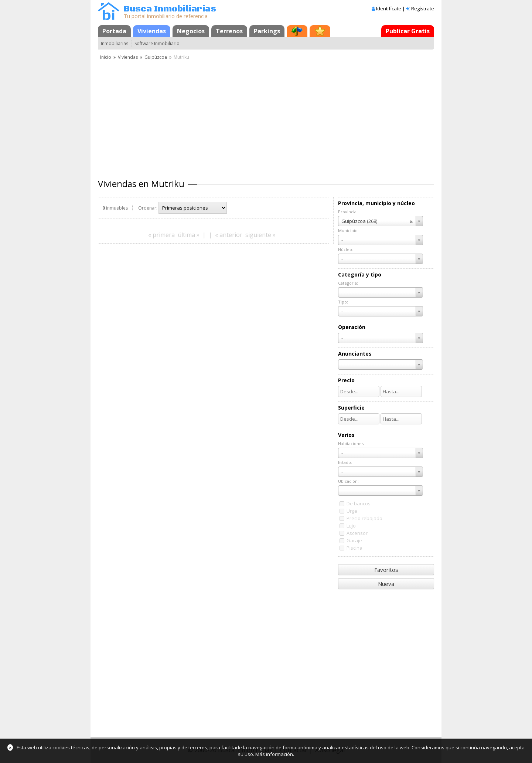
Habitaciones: (351, 443)
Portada (114, 31)
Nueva (386, 584)
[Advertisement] (266, 116)
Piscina (354, 548)
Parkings (267, 31)
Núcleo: (346, 249)
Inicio (106, 57)
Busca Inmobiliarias (170, 9)
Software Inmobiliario (157, 43)
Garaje (354, 540)
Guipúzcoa (156, 57)
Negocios (191, 31)
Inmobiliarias (115, 43)
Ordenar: (148, 208)
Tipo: (343, 302)
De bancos (359, 503)
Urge (352, 511)
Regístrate (423, 9)
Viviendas (152, 31)
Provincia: (348, 212)
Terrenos (229, 31)
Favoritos (386, 570)
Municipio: (348, 230)
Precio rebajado (364, 518)
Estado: (345, 462)
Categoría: (348, 283)
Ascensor (357, 533)
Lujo (351, 526)
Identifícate (389, 9)
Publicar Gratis (408, 31)
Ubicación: (348, 481)
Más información (274, 754)
